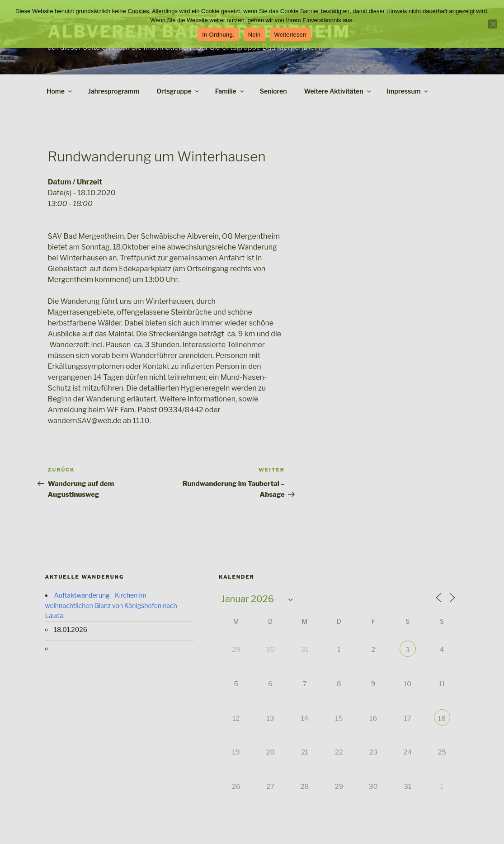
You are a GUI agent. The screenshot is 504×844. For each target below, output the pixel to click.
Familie (230, 91)
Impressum (408, 91)
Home (60, 91)
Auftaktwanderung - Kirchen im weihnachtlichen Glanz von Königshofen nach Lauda (111, 605)
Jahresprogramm (114, 91)
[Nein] (493, 24)
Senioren (273, 91)
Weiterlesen (290, 35)
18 (442, 719)
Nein (254, 35)
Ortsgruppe (178, 91)
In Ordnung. (218, 35)
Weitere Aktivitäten (338, 91)
